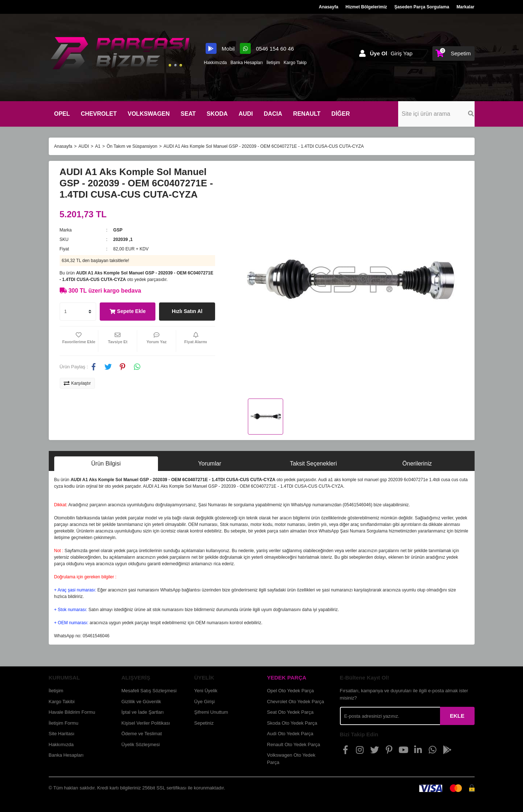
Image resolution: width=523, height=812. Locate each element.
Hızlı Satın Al (187, 311)
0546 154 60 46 (267, 49)
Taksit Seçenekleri (314, 464)
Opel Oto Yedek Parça (291, 691)
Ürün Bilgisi (106, 464)
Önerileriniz (417, 464)
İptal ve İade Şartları (143, 712)
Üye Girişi (205, 702)
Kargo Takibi (62, 702)
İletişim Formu (64, 723)
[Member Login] (362, 54)
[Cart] (453, 54)
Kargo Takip (295, 63)
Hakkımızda (215, 63)
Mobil (221, 49)
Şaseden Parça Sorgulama (422, 7)
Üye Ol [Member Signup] (379, 53)
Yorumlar (209, 464)
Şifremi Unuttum (211, 712)
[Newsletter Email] (390, 716)
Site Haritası (62, 734)
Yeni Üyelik (206, 691)
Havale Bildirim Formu (72, 712)
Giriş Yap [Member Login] (401, 53)
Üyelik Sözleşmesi (141, 744)
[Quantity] (78, 312)
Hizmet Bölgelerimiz (366, 7)
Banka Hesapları (247, 63)
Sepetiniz (204, 723)
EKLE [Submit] (457, 716)
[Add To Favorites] (79, 341)
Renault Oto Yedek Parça (294, 744)
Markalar (465, 7)
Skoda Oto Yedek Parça (292, 723)
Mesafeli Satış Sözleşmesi (149, 691)
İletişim (273, 63)
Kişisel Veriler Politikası (146, 723)
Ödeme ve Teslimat (142, 734)
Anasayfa (328, 7)
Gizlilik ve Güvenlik (141, 702)
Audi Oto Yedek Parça (290, 734)
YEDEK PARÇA (287, 678)
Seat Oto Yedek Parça (290, 712)
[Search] (436, 114)
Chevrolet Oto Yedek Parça (296, 702)
